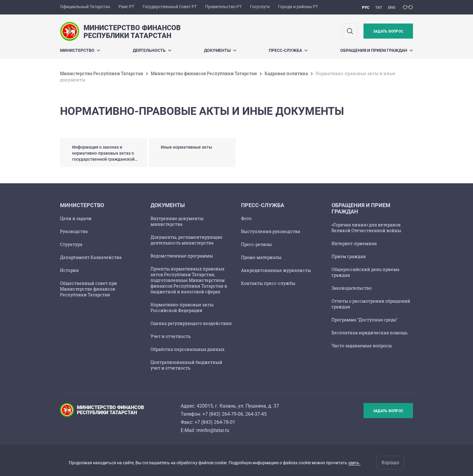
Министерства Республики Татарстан (102, 73)
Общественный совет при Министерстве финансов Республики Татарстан (89, 289)
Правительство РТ (223, 7)
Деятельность (152, 50)
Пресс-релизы (256, 244)
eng (392, 7)
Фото (246, 218)
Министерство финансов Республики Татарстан (204, 73)
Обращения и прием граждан (377, 50)
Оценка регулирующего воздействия (191, 323)
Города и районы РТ (298, 7)
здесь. (354, 463)
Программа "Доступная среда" (365, 320)
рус (366, 7)
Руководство (74, 231)
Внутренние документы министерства (177, 221)
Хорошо (390, 463)
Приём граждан (349, 256)
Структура (71, 244)
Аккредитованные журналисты (276, 270)
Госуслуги (260, 7)
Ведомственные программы (182, 256)
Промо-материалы (261, 257)
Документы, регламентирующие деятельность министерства (187, 240)
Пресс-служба (288, 50)
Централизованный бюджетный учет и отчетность (186, 365)
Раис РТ (126, 7)
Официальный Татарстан (85, 7)
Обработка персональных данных (187, 349)
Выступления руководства (271, 231)
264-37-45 (256, 414)
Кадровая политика (286, 73)
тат (379, 7)
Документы (220, 50)
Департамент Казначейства (91, 257)
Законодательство (352, 288)
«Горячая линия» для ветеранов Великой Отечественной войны (366, 228)
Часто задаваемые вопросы (362, 346)
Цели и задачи (76, 218)
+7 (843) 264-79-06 (223, 414)
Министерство (80, 50)
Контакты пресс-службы (268, 283)
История (69, 270)
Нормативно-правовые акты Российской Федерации (182, 307)
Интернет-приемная (354, 243)
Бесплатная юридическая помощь (370, 333)
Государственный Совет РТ (170, 7)
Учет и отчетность (171, 336)
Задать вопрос (388, 31)
